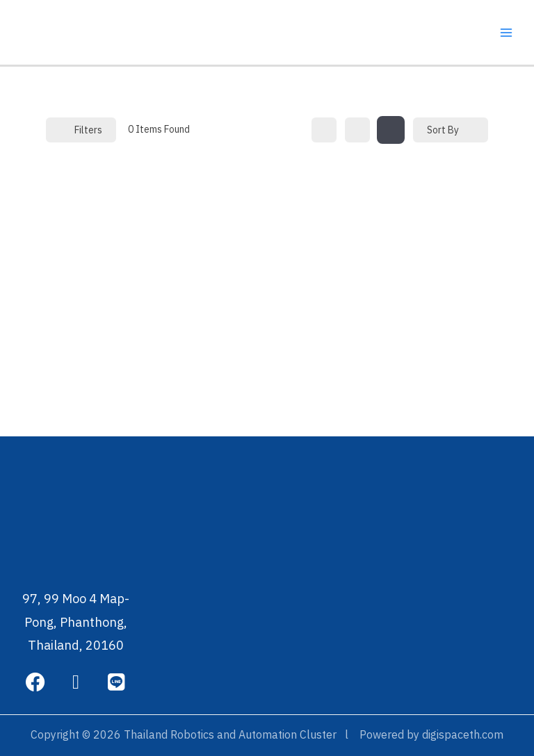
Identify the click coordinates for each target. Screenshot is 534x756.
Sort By (443, 130)
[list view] (357, 130)
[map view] (391, 130)
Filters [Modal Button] (81, 130)
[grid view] (324, 130)
